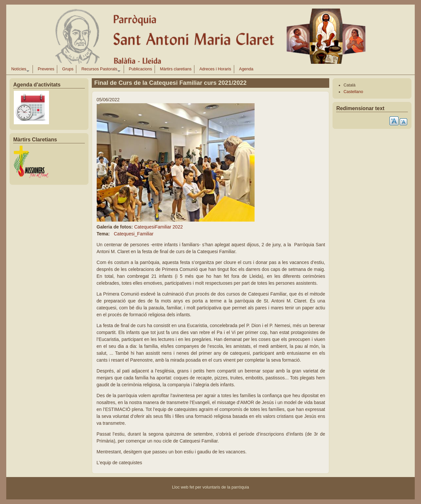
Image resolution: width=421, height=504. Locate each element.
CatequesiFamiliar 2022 (159, 227)
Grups (68, 69)
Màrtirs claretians (176, 69)
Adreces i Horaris (215, 69)
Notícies (19, 70)
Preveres (46, 69)
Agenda (246, 69)
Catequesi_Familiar (134, 234)
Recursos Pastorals (99, 70)
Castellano (353, 92)
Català (349, 85)
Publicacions (141, 69)
